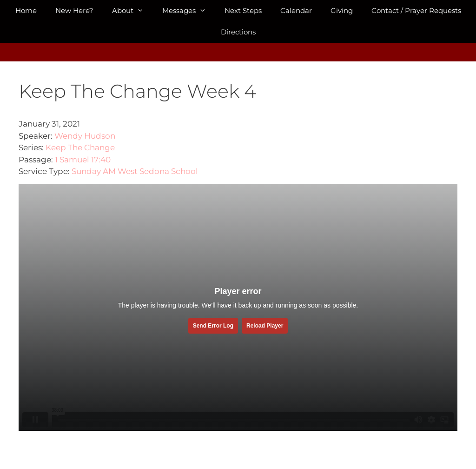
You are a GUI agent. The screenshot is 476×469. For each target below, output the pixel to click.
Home (26, 10)
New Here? (74, 10)
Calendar (296, 10)
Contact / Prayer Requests (416, 10)
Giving (342, 10)
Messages (189, 11)
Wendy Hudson (85, 136)
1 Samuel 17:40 (83, 160)
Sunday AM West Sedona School (135, 171)
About (132, 11)
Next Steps (243, 10)
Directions (238, 32)
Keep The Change (80, 147)
